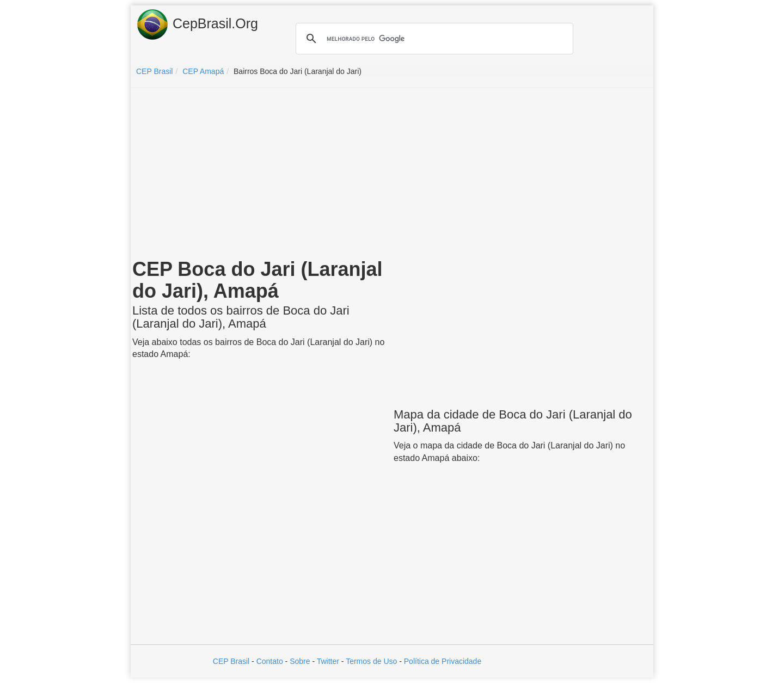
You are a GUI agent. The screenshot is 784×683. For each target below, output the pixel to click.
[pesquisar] (433, 39)
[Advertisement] (392, 175)
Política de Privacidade (443, 661)
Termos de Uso (371, 661)
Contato (270, 661)
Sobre (300, 661)
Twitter (328, 661)
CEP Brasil (231, 661)
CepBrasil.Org (197, 24)
